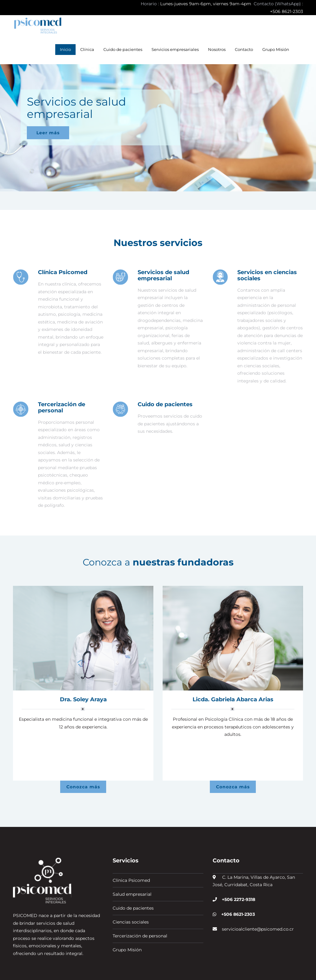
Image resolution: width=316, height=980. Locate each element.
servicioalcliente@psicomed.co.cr (255, 896)
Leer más (48, 133)
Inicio (65, 49)
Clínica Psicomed (63, 272)
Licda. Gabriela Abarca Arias (233, 699)
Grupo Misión (276, 49)
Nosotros (217, 49)
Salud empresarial (132, 861)
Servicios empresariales (175, 49)
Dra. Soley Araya (83, 699)
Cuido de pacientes (123, 49)
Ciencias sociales (131, 889)
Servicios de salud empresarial (163, 275)
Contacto (244, 49)
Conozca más (83, 754)
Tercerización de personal (62, 407)
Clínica (87, 49)
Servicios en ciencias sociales (267, 275)
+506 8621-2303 (236, 881)
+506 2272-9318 (237, 866)
